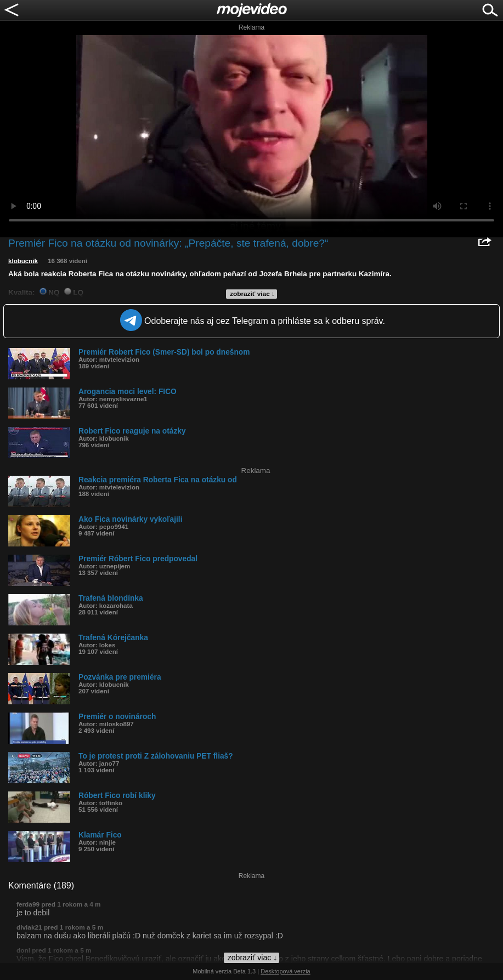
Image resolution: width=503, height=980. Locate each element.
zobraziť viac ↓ (252, 294)
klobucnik (23, 261)
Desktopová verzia (286, 971)
